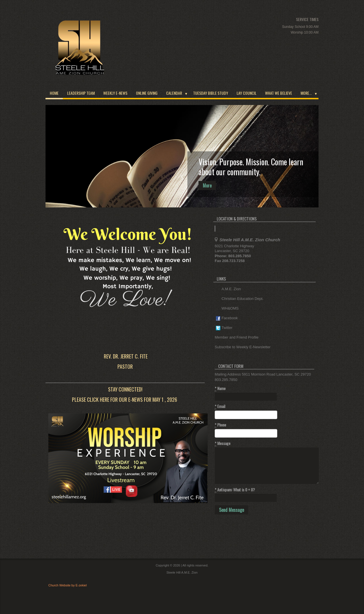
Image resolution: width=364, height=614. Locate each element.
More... (306, 93)
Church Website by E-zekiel (68, 585)
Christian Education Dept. (240, 299)
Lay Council (247, 93)
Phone (220, 425)
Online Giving (147, 93)
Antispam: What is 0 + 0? (235, 490)
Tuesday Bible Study (211, 93)
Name (220, 388)
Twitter (224, 328)
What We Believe (279, 93)
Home (54, 93)
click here (98, 399)
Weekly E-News (115, 93)
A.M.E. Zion (228, 289)
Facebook (227, 318)
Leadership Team (81, 93)
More (207, 186)
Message (223, 443)
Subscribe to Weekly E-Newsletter (243, 347)
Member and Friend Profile (237, 337)
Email (220, 406)
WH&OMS (227, 309)
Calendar (174, 93)
